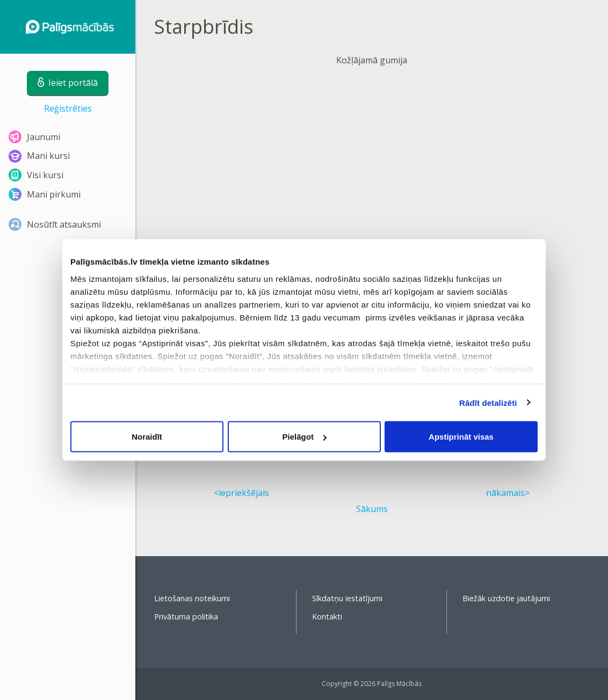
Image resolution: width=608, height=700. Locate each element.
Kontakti (327, 617)
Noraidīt (147, 437)
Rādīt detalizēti (488, 402)
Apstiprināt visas (461, 437)
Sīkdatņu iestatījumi (347, 598)
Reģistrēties (68, 108)
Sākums (372, 509)
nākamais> (508, 493)
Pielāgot (305, 437)
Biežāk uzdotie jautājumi (506, 598)
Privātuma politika (186, 617)
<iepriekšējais (241, 493)
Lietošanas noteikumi (192, 598)
